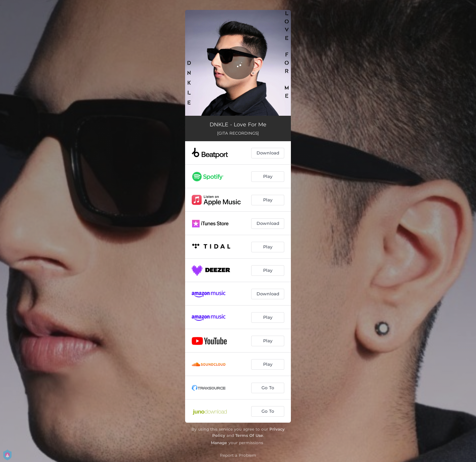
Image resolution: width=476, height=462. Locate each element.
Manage (219, 443)
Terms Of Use (249, 435)
